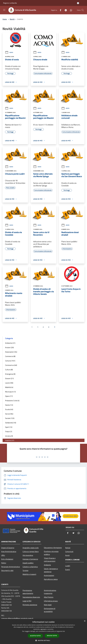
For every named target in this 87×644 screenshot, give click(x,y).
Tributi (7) (9, 432)
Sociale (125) (10, 418)
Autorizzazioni (49, 575)
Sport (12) (9, 427)
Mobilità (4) (9, 387)
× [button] (85, 621)
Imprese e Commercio (30, 559)
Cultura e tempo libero (31, 552)
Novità (12, 19)
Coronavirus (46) (11, 365)
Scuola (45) (9, 409)
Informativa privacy (51, 601)
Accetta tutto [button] (35, 636)
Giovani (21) (9, 378)
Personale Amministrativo (11, 567)
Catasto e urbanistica (30, 567)
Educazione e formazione (53, 548)
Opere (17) (9, 396)
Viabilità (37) (10, 440)
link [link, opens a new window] (64, 631)
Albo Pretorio (49, 597)
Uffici (3, 555)
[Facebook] (60, 10)
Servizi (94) (9, 414)
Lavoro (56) (9, 383)
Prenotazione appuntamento (28, 592)
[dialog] (43, 631)
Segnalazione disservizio (31, 597)
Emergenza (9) (10, 374)
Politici (4, 563)
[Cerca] (83, 10)
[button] (43, 640)
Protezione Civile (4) (12, 401)
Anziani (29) (9, 347)
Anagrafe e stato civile (31, 548)
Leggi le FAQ (27, 601)
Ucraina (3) (9, 436)
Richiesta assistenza (30, 605)
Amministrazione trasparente (50, 592)
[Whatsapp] (70, 10)
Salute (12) (9, 405)
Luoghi (68, 566)
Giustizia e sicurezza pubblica (51, 553)
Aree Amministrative (9, 552)
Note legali (48, 605)
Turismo (25, 570)
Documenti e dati (7, 570)
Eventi (68, 570)
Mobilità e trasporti (29, 574)
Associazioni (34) (11, 352)
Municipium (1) (10, 392)
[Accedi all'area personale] (78, 3)
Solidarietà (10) (11, 423)
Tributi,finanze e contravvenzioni (50, 560)
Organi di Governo (8, 548)
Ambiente (47, 565)
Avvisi (9, 52)
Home (5, 19)
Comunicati (69, 552)
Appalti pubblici (28, 563)
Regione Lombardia (10, 3)
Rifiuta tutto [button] (52, 636)
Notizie (68, 548)
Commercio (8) (10, 356)
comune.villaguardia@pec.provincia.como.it (17, 618)
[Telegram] (65, 10)
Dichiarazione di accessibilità (50, 610)
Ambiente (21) (10, 343)
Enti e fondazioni (7, 559)
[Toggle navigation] (4, 10)
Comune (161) (10, 361)
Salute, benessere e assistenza (51, 570)
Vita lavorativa (28, 555)
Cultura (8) (9, 370)
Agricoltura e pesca (51, 579)
